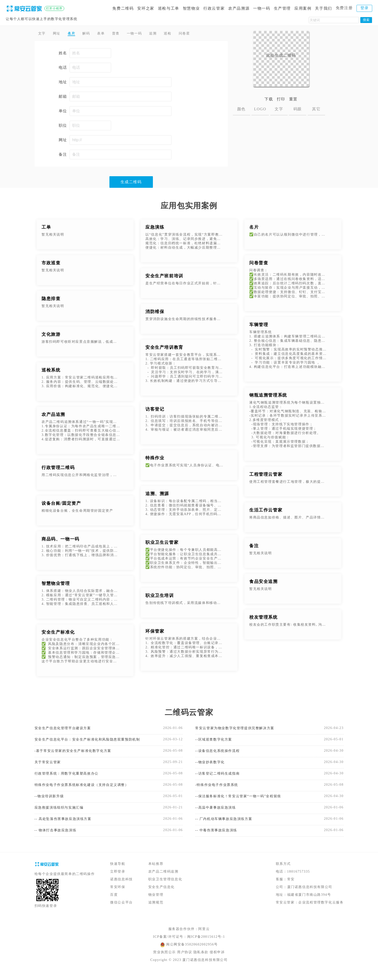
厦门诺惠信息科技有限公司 (310, 895)
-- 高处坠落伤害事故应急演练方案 (67, 826)
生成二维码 (131, 183)
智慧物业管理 (56, 585)
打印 (281, 99)
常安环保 (118, 895)
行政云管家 (214, 8)
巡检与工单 (169, 8)
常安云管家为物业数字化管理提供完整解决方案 (240, 730)
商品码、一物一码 (61, 540)
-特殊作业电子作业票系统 (219, 790)
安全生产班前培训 (164, 277)
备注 (254, 547)
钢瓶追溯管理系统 (268, 396)
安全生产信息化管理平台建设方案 (66, 730)
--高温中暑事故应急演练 (218, 814)
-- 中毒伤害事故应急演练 (219, 838)
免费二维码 (123, 8)
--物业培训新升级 (51, 802)
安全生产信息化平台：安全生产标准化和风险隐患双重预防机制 (88, 742)
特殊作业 (155, 459)
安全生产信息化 (161, 895)
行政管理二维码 (58, 469)
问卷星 (205, 34)
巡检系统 (51, 371)
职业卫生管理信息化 (165, 888)
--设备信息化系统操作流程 (220, 754)
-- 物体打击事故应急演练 (58, 838)
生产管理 (282, 8)
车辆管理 (259, 326)
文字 (43, 34)
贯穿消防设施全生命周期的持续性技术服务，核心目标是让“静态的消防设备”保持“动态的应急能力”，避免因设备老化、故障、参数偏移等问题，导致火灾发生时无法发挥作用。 (185, 320)
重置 (293, 99)
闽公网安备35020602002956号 (192, 953)
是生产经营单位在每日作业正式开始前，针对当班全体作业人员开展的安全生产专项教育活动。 (185, 284)
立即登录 (118, 880)
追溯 (169, 34)
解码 (93, 34)
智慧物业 (191, 8)
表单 (110, 34)
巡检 (186, 34)
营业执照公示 (164, 961)
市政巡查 (51, 264)
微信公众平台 (121, 911)
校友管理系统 (264, 618)
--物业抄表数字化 (212, 766)
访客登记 (155, 410)
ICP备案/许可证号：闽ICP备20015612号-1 (189, 945)
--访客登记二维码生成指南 (220, 778)
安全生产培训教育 (164, 349)
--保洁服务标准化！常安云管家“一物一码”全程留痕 (244, 802)
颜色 (241, 109)
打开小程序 (54, 8)
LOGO (260, 109)
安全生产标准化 (58, 633)
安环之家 (146, 8)
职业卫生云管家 (162, 544)
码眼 (298, 109)
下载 (269, 99)
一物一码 (262, 8)
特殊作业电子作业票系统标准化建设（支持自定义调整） (88, 790)
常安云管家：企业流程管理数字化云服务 (310, 911)
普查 (126, 34)
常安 (291, 888)
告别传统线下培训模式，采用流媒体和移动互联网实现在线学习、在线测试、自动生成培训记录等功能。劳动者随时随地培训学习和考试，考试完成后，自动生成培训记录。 (185, 604)
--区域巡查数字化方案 (216, 742)
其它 (316, 109)
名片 (76, 34)
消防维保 (155, 313)
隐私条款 (201, 961)
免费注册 (344, 8)
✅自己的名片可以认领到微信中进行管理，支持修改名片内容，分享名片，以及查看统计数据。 (289, 236)
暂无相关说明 (53, 236)
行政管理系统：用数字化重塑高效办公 (71, 778)
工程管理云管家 (266, 476)
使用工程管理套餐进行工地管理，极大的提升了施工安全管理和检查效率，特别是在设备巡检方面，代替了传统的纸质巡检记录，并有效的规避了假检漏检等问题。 (289, 483)
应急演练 (155, 228)
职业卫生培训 (160, 597)
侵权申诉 (217, 961)
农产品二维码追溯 (163, 880)
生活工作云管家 (266, 511)
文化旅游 (51, 336)
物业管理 (156, 903)
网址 (60, 34)
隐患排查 (51, 300)
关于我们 (323, 8)
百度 (114, 903)
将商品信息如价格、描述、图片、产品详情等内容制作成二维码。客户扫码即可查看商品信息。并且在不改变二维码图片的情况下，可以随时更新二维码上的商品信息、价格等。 (289, 519)
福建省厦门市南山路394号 (309, 903)
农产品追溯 (53, 416)
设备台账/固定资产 (61, 504)
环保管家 (155, 632)
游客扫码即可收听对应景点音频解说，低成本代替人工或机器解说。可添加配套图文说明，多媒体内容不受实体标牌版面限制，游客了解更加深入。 (81, 343)
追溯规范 (156, 911)
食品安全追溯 (264, 583)
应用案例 (303, 8)
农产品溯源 (239, 8)
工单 (46, 228)
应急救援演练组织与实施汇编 (62, 814)
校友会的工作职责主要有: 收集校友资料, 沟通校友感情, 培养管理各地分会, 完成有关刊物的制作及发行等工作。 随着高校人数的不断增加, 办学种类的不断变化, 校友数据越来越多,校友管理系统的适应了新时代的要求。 (289, 626)
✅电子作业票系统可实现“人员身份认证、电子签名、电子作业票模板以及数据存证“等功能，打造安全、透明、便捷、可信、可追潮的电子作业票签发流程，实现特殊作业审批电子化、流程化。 (185, 466)
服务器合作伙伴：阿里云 (189, 937)
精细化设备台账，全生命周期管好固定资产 (77, 512)
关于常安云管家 (49, 766)
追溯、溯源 (157, 495)
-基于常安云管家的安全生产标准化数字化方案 (78, 754)
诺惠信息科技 (121, 888)
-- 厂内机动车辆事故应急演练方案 (227, 826)
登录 (365, 8)
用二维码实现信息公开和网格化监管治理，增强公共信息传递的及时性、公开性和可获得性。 (81, 476)
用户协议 (185, 961)
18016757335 (299, 880)
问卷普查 (259, 264)
